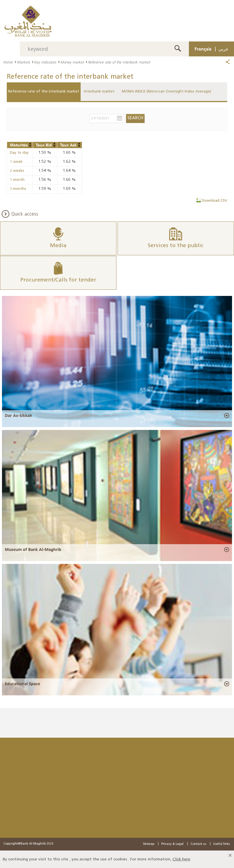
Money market (72, 62)
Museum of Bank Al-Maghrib (33, 550)
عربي (224, 49)
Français (203, 49)
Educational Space (22, 684)
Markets (23, 62)
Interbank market (99, 92)
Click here (181, 859)
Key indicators (45, 62)
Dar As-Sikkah (18, 416)
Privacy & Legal (172, 844)
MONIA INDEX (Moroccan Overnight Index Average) (166, 92)
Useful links (221, 844)
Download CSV (215, 201)
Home (8, 62)
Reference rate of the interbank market (44, 92)
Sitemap (149, 844)
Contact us (198, 844)
